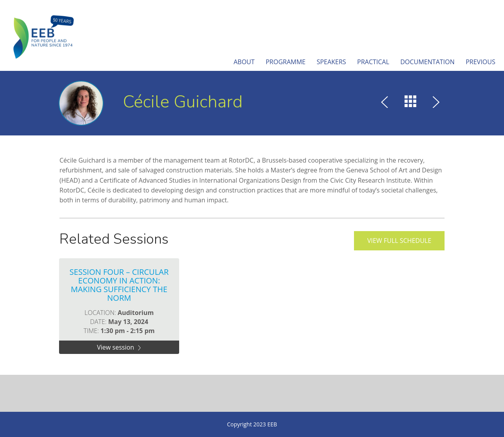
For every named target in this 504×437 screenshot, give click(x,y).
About (244, 62)
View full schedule (399, 241)
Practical (373, 62)
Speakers (331, 62)
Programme (286, 62)
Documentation (428, 62)
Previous (481, 62)
